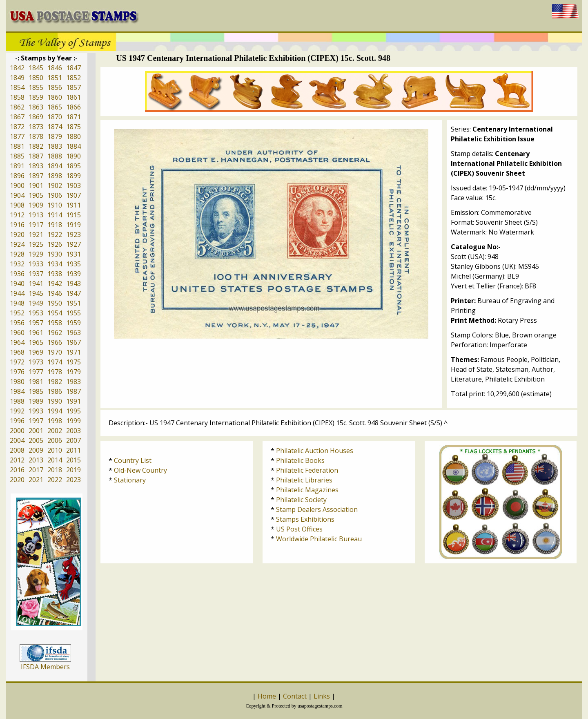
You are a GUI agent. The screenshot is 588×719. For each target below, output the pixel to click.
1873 (36, 127)
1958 (55, 323)
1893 (36, 166)
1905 (36, 195)
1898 (55, 176)
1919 (73, 225)
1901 (36, 185)
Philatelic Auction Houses (315, 451)
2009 (36, 450)
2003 (73, 431)
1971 (73, 352)
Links (322, 696)
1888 (55, 156)
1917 (36, 225)
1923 (73, 234)
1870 (55, 117)
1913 (36, 215)
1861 (73, 97)
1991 (73, 401)
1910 (55, 205)
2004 (17, 440)
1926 (55, 244)
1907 (73, 195)
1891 (17, 166)
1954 (55, 313)
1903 (73, 185)
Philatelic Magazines (307, 490)
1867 (17, 117)
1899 (73, 176)
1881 (17, 146)
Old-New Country (140, 470)
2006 (55, 440)
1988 (17, 401)
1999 (73, 421)
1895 (73, 166)
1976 (17, 372)
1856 (55, 87)
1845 (36, 68)
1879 (55, 136)
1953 (36, 313)
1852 (73, 78)
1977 (36, 372)
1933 (36, 264)
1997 (36, 421)
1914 (55, 215)
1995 (73, 411)
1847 (73, 68)
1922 (55, 234)
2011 (73, 450)
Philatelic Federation (307, 470)
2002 (55, 431)
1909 (36, 205)
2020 (17, 480)
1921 (36, 234)
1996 (17, 421)
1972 (17, 362)
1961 (36, 333)
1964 (17, 342)
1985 (36, 391)
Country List (133, 460)
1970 (55, 352)
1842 (17, 68)
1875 (73, 127)
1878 (36, 136)
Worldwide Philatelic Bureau (319, 539)
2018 (55, 470)
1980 (17, 382)
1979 (73, 372)
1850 (36, 78)
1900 (17, 185)
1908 (17, 205)
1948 (17, 303)
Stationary (130, 480)
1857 (73, 87)
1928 (17, 254)
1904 (17, 195)
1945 (36, 293)
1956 (17, 323)
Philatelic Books (300, 460)
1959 (73, 323)
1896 (17, 176)
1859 (36, 97)
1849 (17, 78)
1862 (17, 107)
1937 (36, 274)
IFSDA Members (45, 667)
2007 (73, 440)
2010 (55, 450)
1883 (55, 146)
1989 (36, 401)
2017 (36, 470)
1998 (55, 421)
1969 (36, 352)
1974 (55, 362)
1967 (73, 342)
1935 (73, 264)
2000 (17, 431)
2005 (36, 440)
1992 (17, 411)
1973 (36, 362)
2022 (55, 480)
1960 (17, 333)
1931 (73, 254)
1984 (17, 391)
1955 (73, 313)
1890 (73, 156)
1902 (55, 185)
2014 (55, 460)
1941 (36, 284)
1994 (55, 411)
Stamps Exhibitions (305, 519)
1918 (55, 225)
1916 (17, 225)
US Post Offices (299, 529)
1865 (55, 107)
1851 (55, 78)
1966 (55, 342)
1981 (36, 382)
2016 (17, 470)
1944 (17, 293)
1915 (73, 215)
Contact (295, 696)
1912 (17, 215)
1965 (36, 342)
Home (267, 696)
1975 (73, 362)
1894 (55, 166)
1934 (55, 264)
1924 (17, 244)
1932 (17, 264)
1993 (36, 411)
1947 (73, 293)
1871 (73, 117)
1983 (73, 382)
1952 (17, 313)
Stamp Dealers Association (317, 509)
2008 (17, 450)
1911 (73, 205)
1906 (55, 195)
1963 (73, 333)
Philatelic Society (301, 500)
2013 (36, 460)
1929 (36, 254)
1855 (36, 87)
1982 (55, 382)
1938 (55, 274)
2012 (17, 460)
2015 (73, 460)
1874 (55, 127)
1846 (55, 68)
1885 (17, 156)
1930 (55, 254)
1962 (55, 333)
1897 (36, 176)
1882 (36, 146)
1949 (36, 303)
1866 (73, 107)
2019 (73, 470)
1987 (73, 391)
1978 (55, 372)
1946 (55, 293)
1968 (17, 352)
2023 (73, 480)
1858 (17, 97)
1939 (73, 274)
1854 (17, 87)
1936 (17, 274)
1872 (17, 127)
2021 (36, 480)
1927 (73, 244)
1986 (55, 391)
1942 (55, 284)
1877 (17, 136)
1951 (73, 303)
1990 (55, 401)
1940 (17, 284)
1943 (73, 284)
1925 (36, 244)
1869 (36, 117)
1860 (55, 97)
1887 (36, 156)
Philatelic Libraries (304, 480)
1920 (17, 234)
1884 (73, 146)
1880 (73, 136)
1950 (55, 303)
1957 (36, 323)
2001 (36, 431)
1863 (36, 107)
